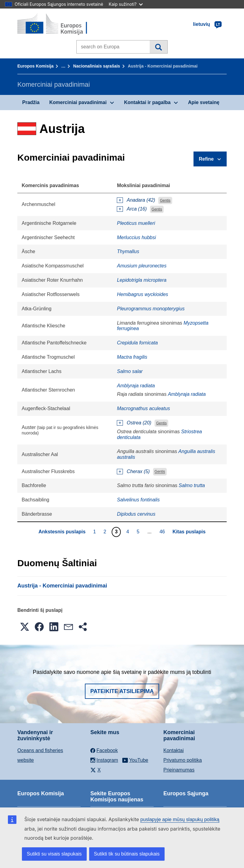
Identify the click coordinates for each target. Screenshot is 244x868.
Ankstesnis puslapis (62, 532)
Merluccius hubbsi (136, 237)
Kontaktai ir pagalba (147, 102)
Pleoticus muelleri (136, 223)
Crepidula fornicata (137, 343)
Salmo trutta (192, 485)
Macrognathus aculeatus (143, 408)
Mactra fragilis (132, 357)
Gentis (165, 200)
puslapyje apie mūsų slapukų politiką (180, 819)
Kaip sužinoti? (126, 4)
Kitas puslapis (189, 532)
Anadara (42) (141, 200)
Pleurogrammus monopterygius (151, 309)
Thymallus (128, 251)
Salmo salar (130, 371)
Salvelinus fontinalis (138, 500)
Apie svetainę (204, 102)
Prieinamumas (179, 770)
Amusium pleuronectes (142, 266)
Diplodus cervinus (136, 514)
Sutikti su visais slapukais (54, 854)
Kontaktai (174, 750)
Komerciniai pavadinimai (78, 102)
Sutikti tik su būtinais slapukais (127, 854)
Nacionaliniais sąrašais (97, 66)
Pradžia (31, 102)
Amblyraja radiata (136, 386)
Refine (206, 159)
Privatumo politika (183, 760)
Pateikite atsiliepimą (122, 691)
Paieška (158, 47)
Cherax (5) (138, 471)
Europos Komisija (35, 66)
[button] (25, 627)
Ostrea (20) (139, 423)
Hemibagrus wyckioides (142, 294)
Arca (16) (137, 209)
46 (163, 532)
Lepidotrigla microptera (142, 280)
